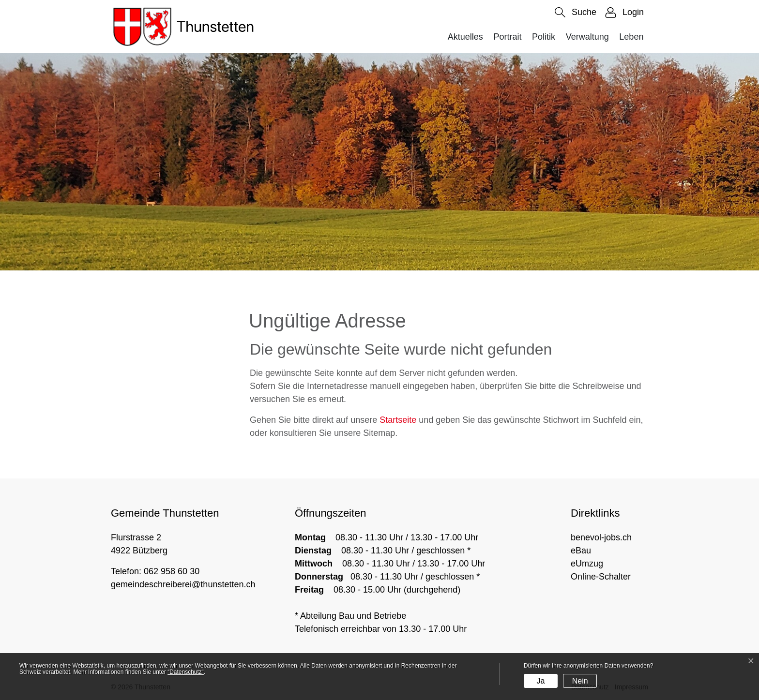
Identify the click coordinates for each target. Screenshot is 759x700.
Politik (544, 37)
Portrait (507, 37)
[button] (576, 12)
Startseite (398, 420)
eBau (581, 551)
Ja (540, 681)
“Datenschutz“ (186, 672)
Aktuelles (465, 37)
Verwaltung (587, 37)
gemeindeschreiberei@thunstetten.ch (183, 584)
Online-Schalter (601, 577)
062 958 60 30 (172, 571)
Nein (580, 681)
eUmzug (587, 564)
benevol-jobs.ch (601, 537)
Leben (631, 37)
